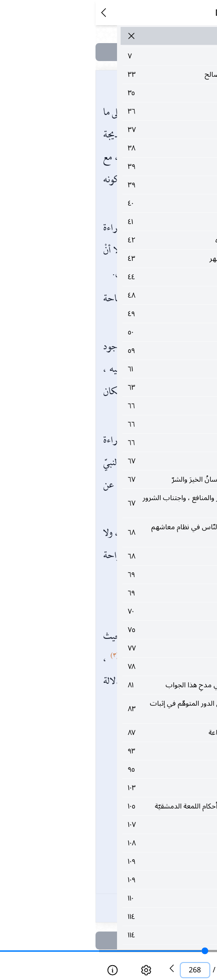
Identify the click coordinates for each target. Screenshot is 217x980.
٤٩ (121, 314)
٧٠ (121, 611)
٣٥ (121, 93)
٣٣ (121, 75)
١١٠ (121, 909)
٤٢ (121, 240)
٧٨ (121, 667)
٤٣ (121, 259)
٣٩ (121, 167)
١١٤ (121, 927)
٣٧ (121, 130)
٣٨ (121, 148)
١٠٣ (121, 788)
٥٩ (121, 351)
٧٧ (121, 648)
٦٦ (121, 406)
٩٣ (121, 751)
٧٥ (121, 630)
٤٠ (121, 203)
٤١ (121, 222)
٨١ (121, 685)
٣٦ (121, 111)
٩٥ (121, 769)
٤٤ (121, 277)
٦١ (121, 369)
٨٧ (121, 733)
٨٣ (121, 709)
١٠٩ (121, 872)
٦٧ (121, 461)
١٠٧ (121, 835)
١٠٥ (121, 812)
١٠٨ (121, 854)
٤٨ (121, 295)
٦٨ (121, 532)
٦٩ (121, 575)
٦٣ (121, 387)
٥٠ (121, 332)
